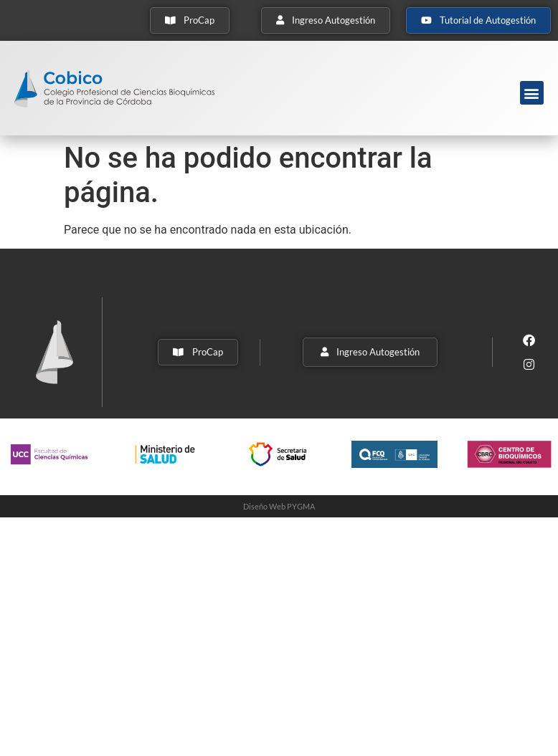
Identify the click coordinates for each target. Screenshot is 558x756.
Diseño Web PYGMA (279, 506)
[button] (532, 93)
